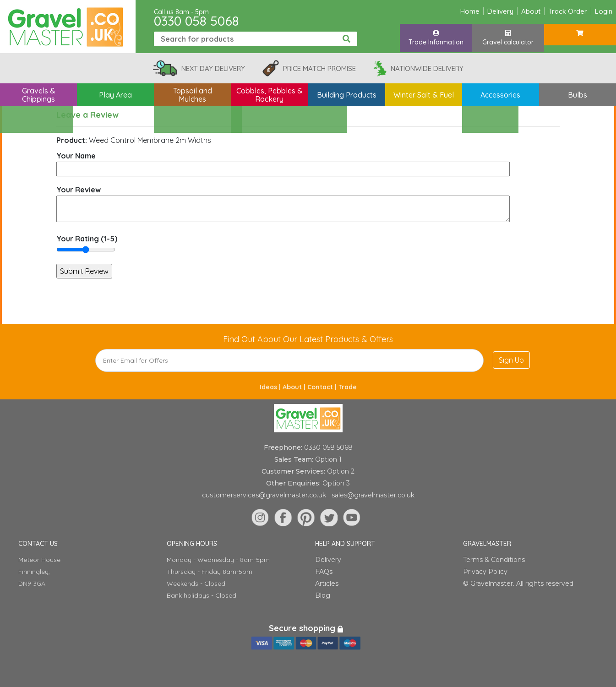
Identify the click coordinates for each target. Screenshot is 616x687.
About (531, 11)
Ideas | (271, 387)
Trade (348, 387)
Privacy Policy (485, 572)
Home (470, 11)
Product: (72, 140)
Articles (327, 583)
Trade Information (436, 38)
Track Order (568, 11)
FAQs (324, 572)
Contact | (323, 387)
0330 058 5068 (196, 21)
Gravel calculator (508, 38)
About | (295, 387)
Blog (323, 595)
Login (604, 11)
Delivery (500, 11)
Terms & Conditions (494, 560)
